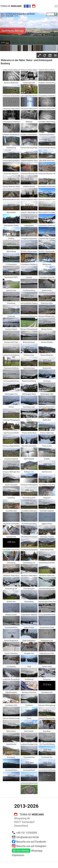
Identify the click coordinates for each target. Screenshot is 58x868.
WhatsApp (37, 851)
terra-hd (11, 6)
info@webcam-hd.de (28, 837)
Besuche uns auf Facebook (31, 842)
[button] (56, 6)
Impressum (18, 855)
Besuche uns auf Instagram (31, 846)
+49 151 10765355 (27, 833)
